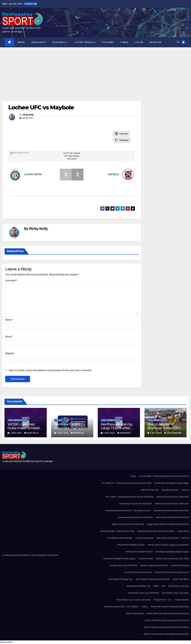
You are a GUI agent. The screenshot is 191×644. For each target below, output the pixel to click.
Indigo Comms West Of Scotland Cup (128, 524)
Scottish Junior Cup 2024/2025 (124, 565)
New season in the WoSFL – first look (173, 538)
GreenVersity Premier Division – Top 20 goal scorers (128, 510)
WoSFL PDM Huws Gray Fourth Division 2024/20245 (166, 627)
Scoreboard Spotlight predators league (172, 552)
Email (9, 337)
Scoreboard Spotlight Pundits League (119, 559)
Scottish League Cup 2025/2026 (154, 565)
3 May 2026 (63, 433)
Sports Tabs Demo (181, 579)
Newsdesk (77, 433)
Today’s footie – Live (162, 600)
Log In (139, 42)
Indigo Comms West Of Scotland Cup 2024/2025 (168, 524)
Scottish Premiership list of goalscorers (172, 572)
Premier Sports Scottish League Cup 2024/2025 (168, 545)
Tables (156, 586)
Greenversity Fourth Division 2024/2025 (172, 504)
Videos (145, 607)
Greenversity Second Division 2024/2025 (135, 517)
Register (155, 42)
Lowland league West (144, 538)
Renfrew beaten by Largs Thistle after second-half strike (117, 428)
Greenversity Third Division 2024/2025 (172, 517)
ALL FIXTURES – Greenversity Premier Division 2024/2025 (164, 476)
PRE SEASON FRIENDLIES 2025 (131, 545)
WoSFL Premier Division (17, 420)
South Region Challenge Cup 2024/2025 (153, 579)
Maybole (114, 174)
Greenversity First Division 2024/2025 (173, 497)
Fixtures (108, 42)
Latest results (85, 42)
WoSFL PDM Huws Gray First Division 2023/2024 (168, 613)
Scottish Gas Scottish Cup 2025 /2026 (172, 559)
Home (133, 476)
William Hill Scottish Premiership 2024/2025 (170, 607)
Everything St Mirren (170, 490)
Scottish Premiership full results (138, 572)
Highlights (39, 42)
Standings (122, 140)
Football (60, 42)
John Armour (173, 433)
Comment (11, 281)
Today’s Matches (182, 600)
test (164, 586)
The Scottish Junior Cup (178, 586)
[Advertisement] (95, 70)
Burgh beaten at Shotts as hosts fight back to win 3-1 (164, 428)
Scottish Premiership (180, 565)
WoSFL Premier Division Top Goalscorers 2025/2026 (166, 634)
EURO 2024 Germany (150, 490)
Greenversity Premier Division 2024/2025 (171, 510)
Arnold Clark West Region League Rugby (172, 483)
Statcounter (6, 642)
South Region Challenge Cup (120, 579)
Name (9, 320)
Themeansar (53, 555)
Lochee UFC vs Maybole (41, 107)
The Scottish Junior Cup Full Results (143, 593)
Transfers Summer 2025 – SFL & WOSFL (121, 607)
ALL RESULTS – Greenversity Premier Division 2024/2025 (127, 483)
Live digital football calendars (120, 538)
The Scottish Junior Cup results (175, 593)
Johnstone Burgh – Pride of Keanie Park (117, 531)
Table (124, 42)
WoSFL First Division (135, 613)
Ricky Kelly (28, 115)
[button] (178, 42)
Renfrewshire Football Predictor (139, 552)
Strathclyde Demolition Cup (139, 586)
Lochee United (33, 174)
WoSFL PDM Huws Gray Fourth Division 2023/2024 (167, 620)
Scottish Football (146, 559)
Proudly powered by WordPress (16, 555)
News (21, 42)
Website (9, 353)
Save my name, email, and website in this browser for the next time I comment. (51, 370)
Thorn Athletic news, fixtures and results (133, 600)
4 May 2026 (16, 433)
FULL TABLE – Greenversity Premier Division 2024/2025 (129, 497)
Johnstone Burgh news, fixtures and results (155, 531)
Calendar (121, 134)
